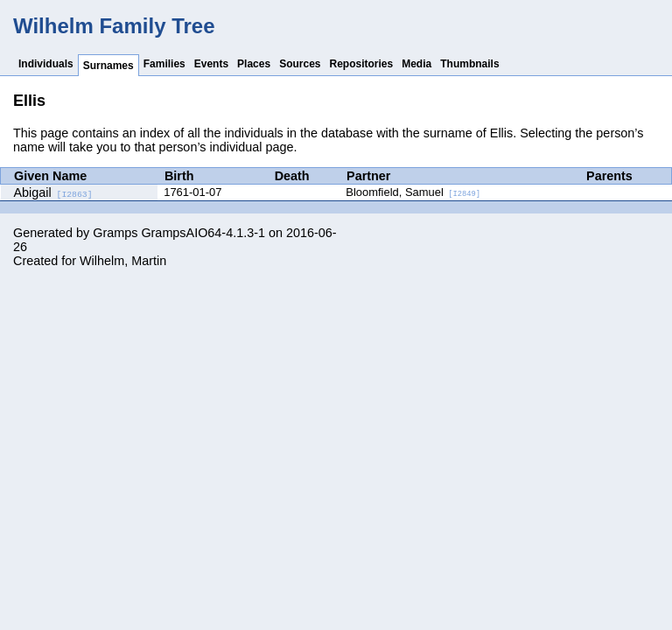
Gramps (115, 233)
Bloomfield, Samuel (413, 192)
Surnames (108, 66)
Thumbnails (469, 64)
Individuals (46, 64)
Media (416, 64)
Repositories (362, 64)
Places (254, 64)
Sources (300, 64)
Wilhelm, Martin (123, 261)
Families (164, 64)
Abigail (53, 192)
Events (211, 64)
